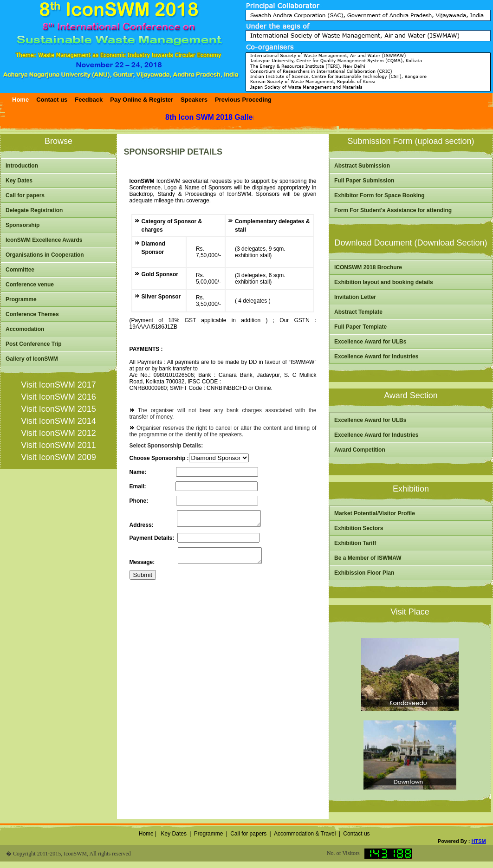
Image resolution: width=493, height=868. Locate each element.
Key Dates (19, 181)
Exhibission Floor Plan (364, 573)
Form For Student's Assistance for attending (393, 210)
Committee (20, 270)
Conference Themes (32, 314)
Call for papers (25, 195)
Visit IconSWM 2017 (58, 385)
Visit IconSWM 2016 (58, 397)
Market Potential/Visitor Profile (375, 513)
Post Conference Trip (34, 344)
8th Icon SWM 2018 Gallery (215, 117)
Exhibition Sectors (359, 528)
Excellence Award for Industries (376, 356)
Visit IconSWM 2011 (58, 445)
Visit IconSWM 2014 (58, 421)
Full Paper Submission (364, 181)
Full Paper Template (360, 327)
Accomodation (25, 329)
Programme (21, 299)
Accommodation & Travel (305, 834)
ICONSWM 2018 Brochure (368, 267)
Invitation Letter (355, 297)
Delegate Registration (34, 210)
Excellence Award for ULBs (370, 342)
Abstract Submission (362, 166)
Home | (147, 834)
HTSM (479, 841)
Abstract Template (358, 312)
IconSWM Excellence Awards (44, 240)
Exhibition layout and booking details (384, 282)
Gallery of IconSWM (32, 359)
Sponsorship (23, 225)
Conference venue (30, 285)
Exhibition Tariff (355, 543)
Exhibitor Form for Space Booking (379, 195)
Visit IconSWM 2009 (58, 457)
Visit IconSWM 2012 (58, 433)
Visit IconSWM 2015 (58, 409)
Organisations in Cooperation (45, 255)
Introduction (22, 166)
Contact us (356, 834)
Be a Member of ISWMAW (368, 558)
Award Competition (360, 450)
